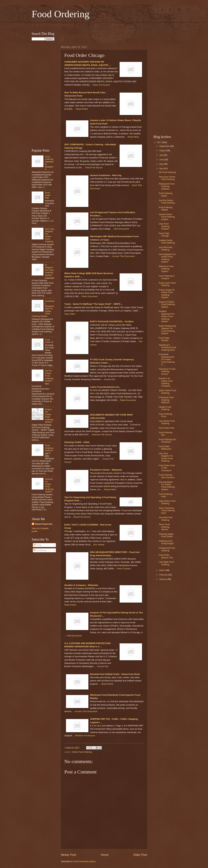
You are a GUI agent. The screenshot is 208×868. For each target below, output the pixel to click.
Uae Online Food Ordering (167, 422)
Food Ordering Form (166, 415)
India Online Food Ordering (167, 502)
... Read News (132, 137)
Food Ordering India (166, 495)
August (163, 150)
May (162, 164)
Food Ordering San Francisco (167, 476)
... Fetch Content (123, 569)
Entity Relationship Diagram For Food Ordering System (167, 330)
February (164, 575)
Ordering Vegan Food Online (166, 535)
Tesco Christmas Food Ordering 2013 (167, 511)
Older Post (140, 855)
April (162, 169)
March (162, 570)
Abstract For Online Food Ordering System (49, 485)
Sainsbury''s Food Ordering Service (167, 371)
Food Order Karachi (164, 339)
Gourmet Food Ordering (166, 519)
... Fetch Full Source (100, 85)
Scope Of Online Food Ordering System (167, 304)
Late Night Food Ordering (166, 563)
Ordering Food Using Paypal (166, 542)
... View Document (120, 229)
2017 (159, 142)
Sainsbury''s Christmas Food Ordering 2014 (167, 347)
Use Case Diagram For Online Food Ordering (50, 235)
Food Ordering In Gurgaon (167, 277)
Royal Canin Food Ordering (167, 284)
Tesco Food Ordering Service (164, 527)
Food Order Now (166, 428)
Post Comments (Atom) (85, 861)
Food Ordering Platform (49, 448)
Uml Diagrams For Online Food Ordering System (167, 258)
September (165, 146)
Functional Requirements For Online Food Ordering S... (167, 359)
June (162, 160)
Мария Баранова (44, 524)
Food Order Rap (48, 195)
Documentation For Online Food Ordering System (167, 486)
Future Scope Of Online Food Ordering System (166, 294)
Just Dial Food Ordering (165, 249)
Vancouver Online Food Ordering (167, 178)
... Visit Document (73, 636)
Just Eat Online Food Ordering (167, 202)
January (163, 579)
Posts (37, 545)
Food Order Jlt (49, 341)
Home (105, 855)
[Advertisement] (104, 25)
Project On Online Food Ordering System (49, 416)
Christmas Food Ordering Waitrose (166, 400)
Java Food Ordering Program (164, 226)
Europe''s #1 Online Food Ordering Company (166, 382)
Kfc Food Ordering (167, 172)
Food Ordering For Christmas (167, 441)
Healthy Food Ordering (165, 408)
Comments (40, 550)
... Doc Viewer (98, 545)
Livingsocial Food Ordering (167, 549)
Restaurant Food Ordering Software (167, 186)
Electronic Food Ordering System (166, 269)
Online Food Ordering (82, 752)
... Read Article (81, 109)
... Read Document (127, 400)
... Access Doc (109, 379)
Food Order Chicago (164, 235)
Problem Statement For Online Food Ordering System (167, 316)
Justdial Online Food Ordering (167, 242)
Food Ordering (61, 14)
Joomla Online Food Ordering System (167, 217)
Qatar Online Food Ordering (167, 392)
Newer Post (68, 855)
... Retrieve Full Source (101, 435)
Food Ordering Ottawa (166, 209)
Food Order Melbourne (165, 448)
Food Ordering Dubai (166, 194)
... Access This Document (122, 256)
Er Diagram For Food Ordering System (49, 270)
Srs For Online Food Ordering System (49, 376)
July (161, 155)
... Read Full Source (81, 517)
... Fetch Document (88, 296)
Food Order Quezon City (166, 556)
